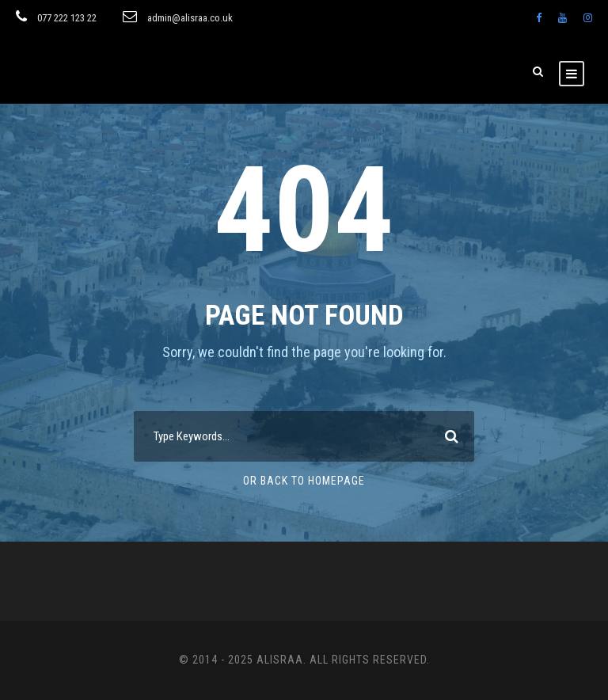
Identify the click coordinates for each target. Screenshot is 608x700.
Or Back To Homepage (304, 481)
